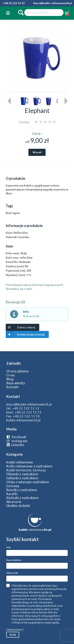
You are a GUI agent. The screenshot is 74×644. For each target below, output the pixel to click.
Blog (10, 379)
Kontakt (13, 387)
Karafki (12, 494)
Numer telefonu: (14, 560)
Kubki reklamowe (20, 462)
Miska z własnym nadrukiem (28, 482)
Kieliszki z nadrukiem (22, 498)
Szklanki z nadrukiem (22, 478)
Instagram (17, 441)
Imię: (9, 547)
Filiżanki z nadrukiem (22, 474)
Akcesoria (14, 502)
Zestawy (13, 486)
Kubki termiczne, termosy (26, 470)
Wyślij (13, 635)
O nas (11, 375)
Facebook (16, 437)
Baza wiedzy (16, 383)
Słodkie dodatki (18, 506)
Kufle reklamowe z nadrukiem (29, 466)
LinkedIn (15, 445)
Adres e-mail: (12, 573)
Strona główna (17, 371)
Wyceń (37, 152)
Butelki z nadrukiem (22, 490)
